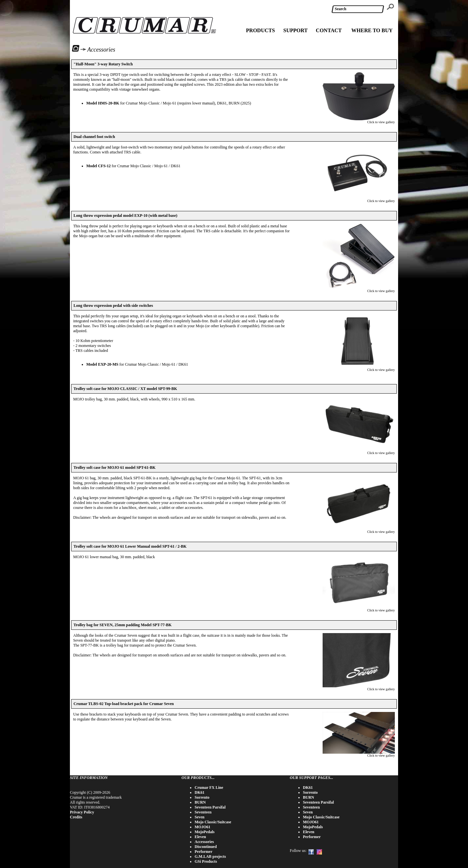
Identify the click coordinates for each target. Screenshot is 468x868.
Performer (203, 852)
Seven (200, 817)
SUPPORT (295, 30)
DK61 (200, 792)
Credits (76, 817)
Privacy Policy (82, 812)
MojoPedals (205, 832)
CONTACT (329, 30)
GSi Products (206, 861)
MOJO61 (202, 827)
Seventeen (203, 812)
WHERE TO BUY (372, 30)
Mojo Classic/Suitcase (213, 822)
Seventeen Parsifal (210, 807)
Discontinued (206, 847)
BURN (200, 802)
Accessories (204, 842)
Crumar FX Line (209, 788)
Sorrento (202, 797)
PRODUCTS (261, 30)
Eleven (200, 837)
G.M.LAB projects (210, 857)
